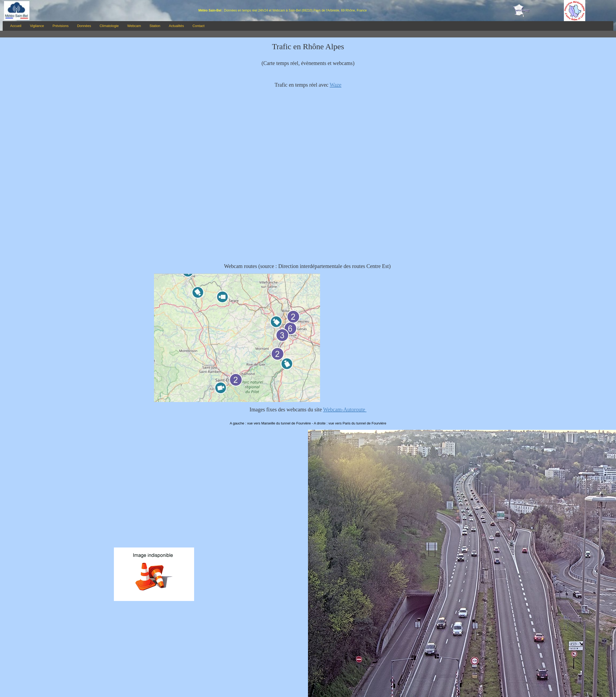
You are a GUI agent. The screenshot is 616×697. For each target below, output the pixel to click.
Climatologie (109, 26)
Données (84, 26)
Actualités (176, 26)
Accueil (16, 26)
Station (155, 26)
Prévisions (60, 26)
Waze (336, 85)
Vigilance (37, 26)
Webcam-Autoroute (345, 409)
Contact (199, 26)
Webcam (134, 26)
